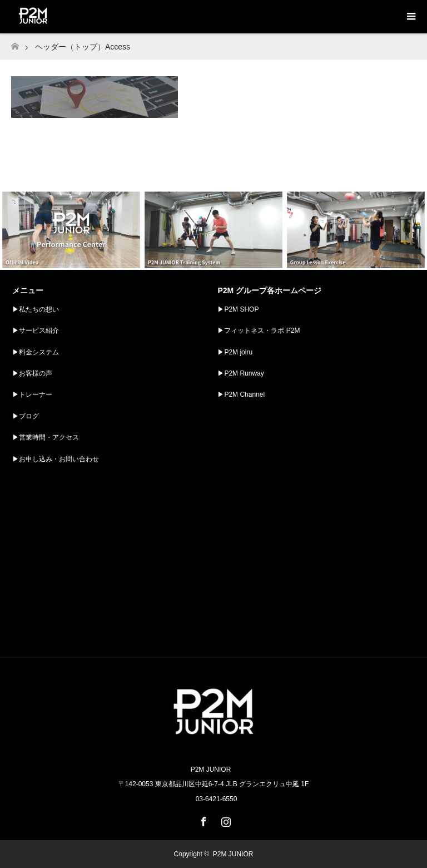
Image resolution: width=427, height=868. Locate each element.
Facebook (202, 820)
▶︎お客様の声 (32, 373)
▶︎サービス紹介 (36, 331)
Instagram (225, 820)
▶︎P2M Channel (241, 394)
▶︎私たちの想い (36, 309)
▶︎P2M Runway (240, 373)
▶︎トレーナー (32, 394)
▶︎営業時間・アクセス (46, 437)
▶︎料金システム (36, 352)
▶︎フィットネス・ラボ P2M (259, 331)
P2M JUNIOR (233, 854)
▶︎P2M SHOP (238, 309)
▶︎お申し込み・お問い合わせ (56, 459)
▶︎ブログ (26, 416)
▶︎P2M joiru (235, 352)
